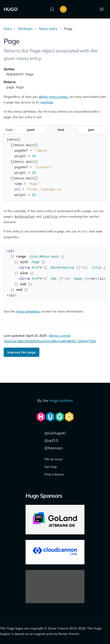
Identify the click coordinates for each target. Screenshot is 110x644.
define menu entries (53, 97)
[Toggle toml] (61, 130)
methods (47, 102)
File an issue (54, 459)
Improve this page (22, 352)
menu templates (28, 311)
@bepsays (54, 448)
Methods (25, 29)
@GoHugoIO (55, 433)
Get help (51, 467)
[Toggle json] (91, 130)
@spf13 (51, 440)
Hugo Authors (61, 400)
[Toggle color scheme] (63, 9)
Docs (8, 29)
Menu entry (48, 29)
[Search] (53, 9)
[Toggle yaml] (30, 130)
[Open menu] (102, 9)
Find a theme (54, 474)
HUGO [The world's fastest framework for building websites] (11, 9)
